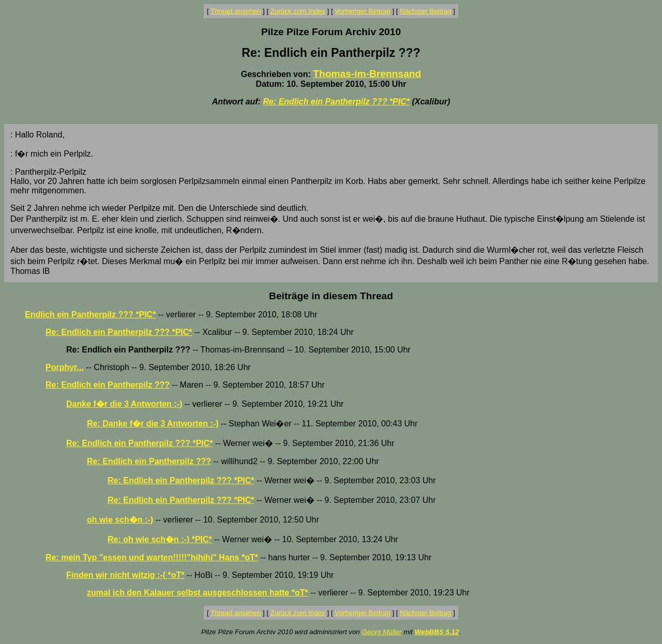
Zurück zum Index (298, 11)
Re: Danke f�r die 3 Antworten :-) (153, 424)
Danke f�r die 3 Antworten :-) (124, 404)
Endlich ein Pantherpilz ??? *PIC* (90, 315)
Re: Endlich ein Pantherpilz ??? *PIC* (336, 102)
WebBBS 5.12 (437, 632)
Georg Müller (381, 632)
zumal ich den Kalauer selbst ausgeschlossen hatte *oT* (198, 593)
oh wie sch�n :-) (120, 520)
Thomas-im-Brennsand (367, 74)
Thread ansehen (236, 11)
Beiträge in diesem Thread (331, 296)
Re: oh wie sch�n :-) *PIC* (160, 539)
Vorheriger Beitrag (362, 11)
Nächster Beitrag (425, 11)
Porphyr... (65, 367)
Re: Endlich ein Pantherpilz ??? (108, 385)
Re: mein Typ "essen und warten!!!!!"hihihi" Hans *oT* (152, 557)
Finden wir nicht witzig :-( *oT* (125, 575)
